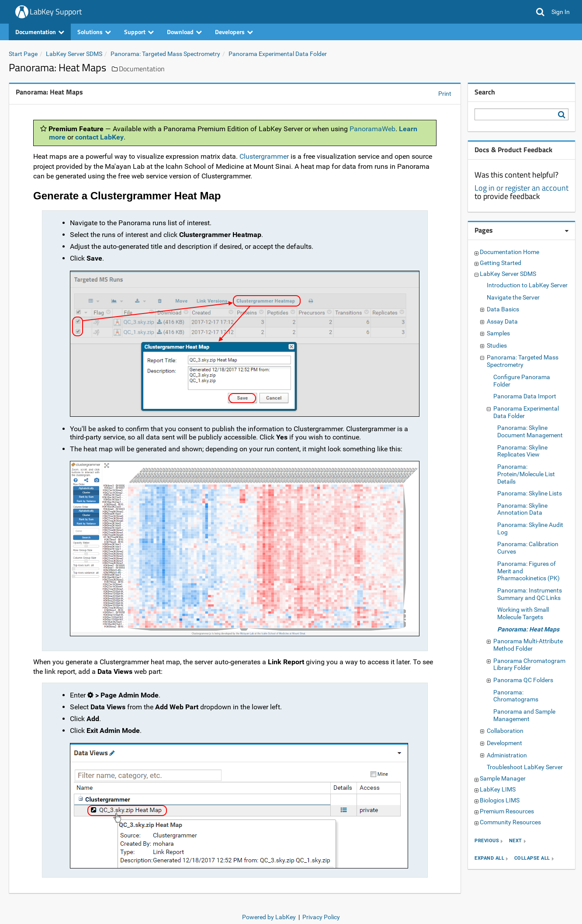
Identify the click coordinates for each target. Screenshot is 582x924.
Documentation (40, 32)
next (516, 841)
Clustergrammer (264, 156)
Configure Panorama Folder (522, 381)
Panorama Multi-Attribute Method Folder (528, 645)
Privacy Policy (321, 917)
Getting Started (501, 263)
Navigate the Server (513, 297)
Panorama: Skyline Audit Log (530, 528)
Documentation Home (509, 252)
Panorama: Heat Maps (528, 629)
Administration (507, 755)
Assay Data (502, 321)
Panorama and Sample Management (524, 715)
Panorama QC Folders (523, 680)
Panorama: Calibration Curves (528, 548)
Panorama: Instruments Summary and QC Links (530, 594)
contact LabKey (99, 137)
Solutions (94, 32)
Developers (234, 32)
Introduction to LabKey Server (527, 285)
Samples (498, 333)
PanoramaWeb (372, 129)
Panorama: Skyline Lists (530, 493)
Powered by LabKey (269, 917)
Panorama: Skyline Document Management (530, 431)
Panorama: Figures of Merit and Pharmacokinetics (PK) (528, 571)
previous (487, 841)
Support (139, 32)
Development (504, 743)
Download (184, 32)
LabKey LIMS (498, 789)
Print (445, 94)
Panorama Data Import (525, 396)
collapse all (532, 859)
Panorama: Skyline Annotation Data (522, 509)
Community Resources (510, 822)
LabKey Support (56, 12)
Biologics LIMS (500, 800)
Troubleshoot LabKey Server (525, 767)
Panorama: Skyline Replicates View (522, 451)
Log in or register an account (521, 188)
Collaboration (505, 731)
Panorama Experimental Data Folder (278, 54)
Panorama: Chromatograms (516, 696)
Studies (497, 345)
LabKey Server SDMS (74, 54)
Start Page (23, 54)
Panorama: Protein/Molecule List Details (526, 474)
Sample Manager (503, 778)
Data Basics (503, 309)
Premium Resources (507, 811)
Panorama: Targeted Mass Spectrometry (165, 54)
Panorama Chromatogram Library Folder (529, 664)
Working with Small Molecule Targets (523, 613)
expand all (489, 859)
